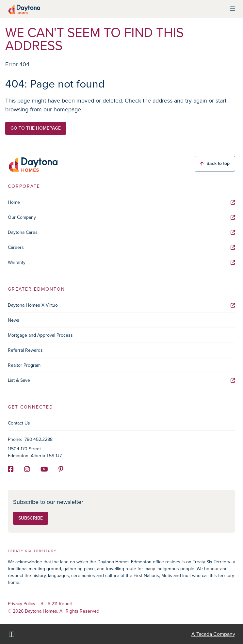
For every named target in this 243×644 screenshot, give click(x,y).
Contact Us (19, 423)
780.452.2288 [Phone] (39, 439)
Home (121, 202)
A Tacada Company (213, 634)
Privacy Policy (22, 604)
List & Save (121, 380)
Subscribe (31, 518)
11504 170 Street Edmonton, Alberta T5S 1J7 (35, 452)
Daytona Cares (121, 232)
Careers (121, 247)
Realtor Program (24, 365)
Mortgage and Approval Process (40, 335)
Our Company (121, 217)
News (14, 320)
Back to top (215, 163)
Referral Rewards (25, 350)
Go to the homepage (36, 128)
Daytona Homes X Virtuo (121, 305)
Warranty (121, 262)
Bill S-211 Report (57, 604)
